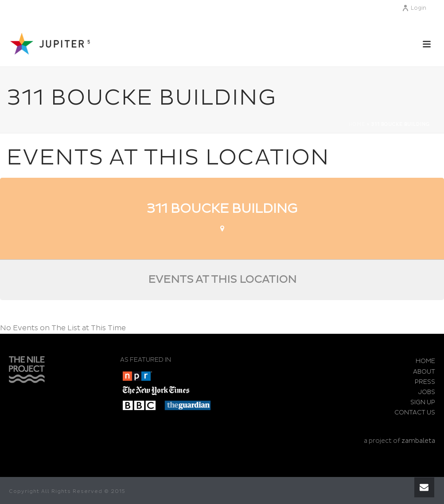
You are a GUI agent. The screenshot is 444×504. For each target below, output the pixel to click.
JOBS (427, 392)
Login (414, 8)
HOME (425, 361)
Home (357, 125)
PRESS (425, 382)
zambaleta (418, 441)
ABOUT (424, 372)
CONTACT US (415, 412)
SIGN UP (423, 402)
